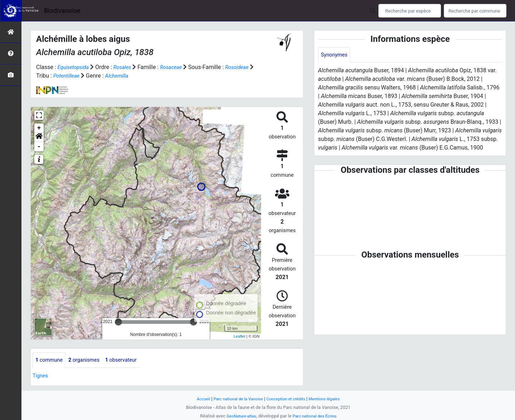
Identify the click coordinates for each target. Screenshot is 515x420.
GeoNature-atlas (239, 416)
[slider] (118, 322)
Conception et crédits (288, 399)
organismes (89, 360)
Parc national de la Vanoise (235, 399)
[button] (39, 137)
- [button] (39, 147)
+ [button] (39, 128)
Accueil (197, 399)
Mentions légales (330, 399)
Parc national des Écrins (316, 416)
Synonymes (335, 55)
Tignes (41, 377)
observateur (129, 360)
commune (51, 360)
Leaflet (239, 336)
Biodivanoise (62, 11)
